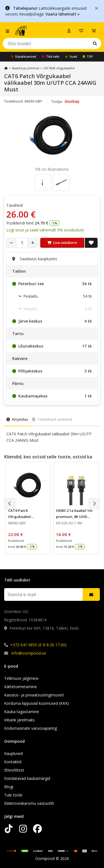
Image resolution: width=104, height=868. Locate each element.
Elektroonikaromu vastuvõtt (29, 803)
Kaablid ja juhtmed (26, 68)
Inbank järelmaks (19, 720)
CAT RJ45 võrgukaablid (59, 68)
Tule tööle (13, 795)
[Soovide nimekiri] (81, 31)
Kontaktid (13, 762)
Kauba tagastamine (22, 712)
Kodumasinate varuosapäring (31, 728)
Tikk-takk (50, 57)
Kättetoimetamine (21, 687)
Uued (71, 57)
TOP (88, 57)
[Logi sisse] (69, 31)
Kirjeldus (17, 419)
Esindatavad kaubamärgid (27, 778)
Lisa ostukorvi (62, 242)
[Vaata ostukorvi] (94, 31)
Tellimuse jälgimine (21, 678)
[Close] (97, 8)
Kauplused (13, 753)
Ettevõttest (14, 770)
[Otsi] (95, 44)
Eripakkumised (24, 57)
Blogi (9, 787)
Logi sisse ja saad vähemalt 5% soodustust (45, 230)
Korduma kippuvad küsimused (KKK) (37, 703)
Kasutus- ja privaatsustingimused (34, 695)
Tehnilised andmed (52, 419)
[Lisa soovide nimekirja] (91, 243)
